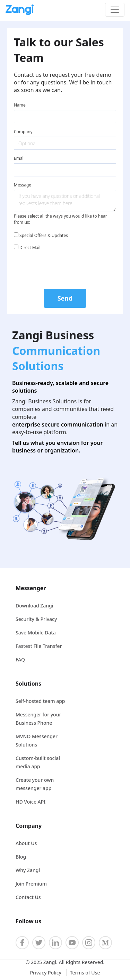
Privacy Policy (46, 973)
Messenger (31, 588)
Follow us (28, 921)
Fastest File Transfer (39, 646)
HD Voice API (31, 802)
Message (23, 185)
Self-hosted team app (40, 701)
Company (23, 132)
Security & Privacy (36, 619)
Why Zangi (28, 870)
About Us (26, 843)
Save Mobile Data (36, 633)
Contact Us (28, 897)
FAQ (20, 660)
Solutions (28, 684)
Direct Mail (27, 248)
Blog (21, 857)
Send (65, 298)
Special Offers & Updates (41, 235)
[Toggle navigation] (115, 10)
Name (20, 105)
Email (19, 158)
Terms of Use (85, 973)
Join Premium (31, 884)
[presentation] (65, 268)
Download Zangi (34, 606)
